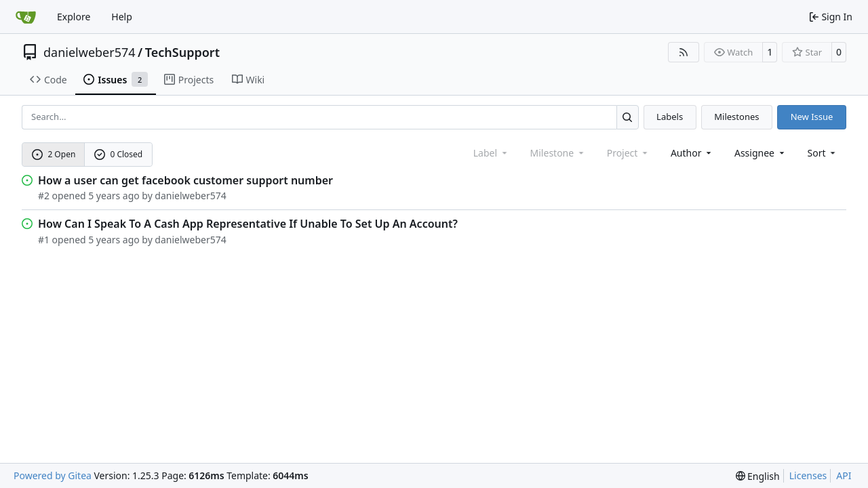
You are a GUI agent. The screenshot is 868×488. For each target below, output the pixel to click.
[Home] (26, 17)
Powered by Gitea (53, 475)
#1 (44, 240)
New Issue (812, 117)
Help (122, 17)
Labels (670, 117)
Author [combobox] (692, 153)
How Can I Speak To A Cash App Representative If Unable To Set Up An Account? (248, 224)
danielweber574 (90, 52)
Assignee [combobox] (761, 153)
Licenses (808, 475)
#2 (44, 196)
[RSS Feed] (684, 52)
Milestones (736, 117)
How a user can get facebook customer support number (185, 180)
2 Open (54, 154)
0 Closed (119, 154)
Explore (74, 17)
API (844, 475)
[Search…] (628, 117)
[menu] (823, 153)
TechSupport (182, 52)
